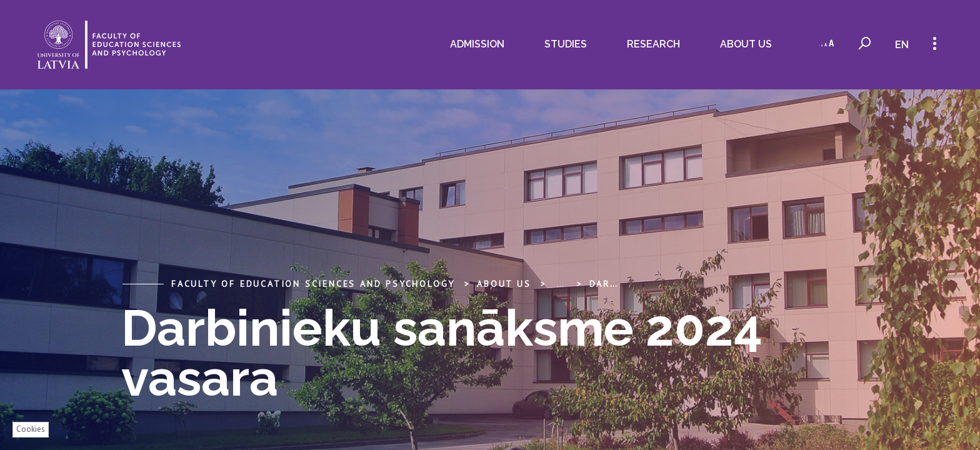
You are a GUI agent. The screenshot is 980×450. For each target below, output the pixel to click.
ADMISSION (475, 44)
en (901, 45)
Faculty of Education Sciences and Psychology (313, 284)
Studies (563, 44)
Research (651, 44)
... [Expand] (560, 284)
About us (743, 44)
